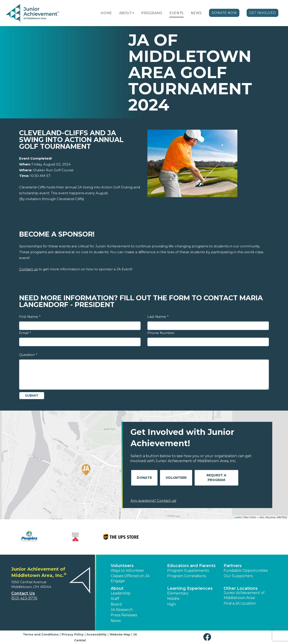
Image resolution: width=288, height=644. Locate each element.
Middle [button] (173, 599)
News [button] (116, 621)
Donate (144, 478)
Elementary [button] (178, 593)
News (196, 13)
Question (28, 355)
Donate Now (224, 13)
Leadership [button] (121, 593)
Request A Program (216, 478)
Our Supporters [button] (238, 576)
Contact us (28, 269)
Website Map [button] (120, 634)
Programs (152, 13)
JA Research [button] (122, 610)
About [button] (117, 588)
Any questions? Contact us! (153, 501)
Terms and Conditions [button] (41, 634)
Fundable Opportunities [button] (246, 571)
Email (25, 333)
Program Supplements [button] (188, 571)
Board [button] (116, 604)
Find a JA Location (240, 603)
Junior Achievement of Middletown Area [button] (244, 595)
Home (106, 13)
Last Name (158, 317)
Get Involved (262, 13)
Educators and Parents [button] (191, 566)
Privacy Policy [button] (73, 634)
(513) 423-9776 (24, 598)
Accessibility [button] (97, 634)
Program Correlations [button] (187, 576)
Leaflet (237, 517)
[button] (133, 13)
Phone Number (161, 333)
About (125, 13)
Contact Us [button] (23, 593)
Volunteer (176, 478)
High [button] (171, 604)
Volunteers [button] (122, 566)
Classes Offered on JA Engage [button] (130, 578)
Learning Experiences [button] (190, 588)
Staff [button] (115, 599)
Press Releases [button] (124, 615)
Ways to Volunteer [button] (127, 571)
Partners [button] (233, 566)
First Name (30, 317)
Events (176, 13)
